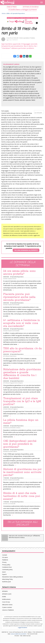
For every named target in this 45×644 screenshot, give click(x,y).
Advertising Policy (7, 579)
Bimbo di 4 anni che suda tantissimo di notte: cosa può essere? (22, 496)
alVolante (5, 591)
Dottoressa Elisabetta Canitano (12, 428)
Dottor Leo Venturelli (10, 504)
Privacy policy (6, 565)
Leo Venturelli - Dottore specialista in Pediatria (23, 38)
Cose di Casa (6, 602)
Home (4, 13)
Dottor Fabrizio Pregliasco (11, 409)
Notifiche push (6, 582)
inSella (4, 597)
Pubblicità (5, 560)
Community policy (7, 569)
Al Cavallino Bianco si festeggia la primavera (22, 10)
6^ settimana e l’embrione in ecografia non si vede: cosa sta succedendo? (22, 323)
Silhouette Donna (7, 605)
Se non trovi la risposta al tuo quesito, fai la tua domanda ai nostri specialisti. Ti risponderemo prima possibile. (23, 247)
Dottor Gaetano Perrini (10, 279)
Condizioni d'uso (7, 567)
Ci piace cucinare (7, 607)
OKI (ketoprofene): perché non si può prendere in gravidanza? (20, 444)
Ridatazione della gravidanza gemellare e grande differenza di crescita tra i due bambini (22, 374)
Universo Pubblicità (8, 610)
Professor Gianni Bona (10, 356)
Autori (4, 572)
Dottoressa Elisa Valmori (11, 451)
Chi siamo (5, 557)
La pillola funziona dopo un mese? (21, 422)
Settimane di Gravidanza (30, 7)
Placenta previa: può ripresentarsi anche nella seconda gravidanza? (19, 297)
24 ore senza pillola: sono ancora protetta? (19, 272)
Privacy (4, 562)
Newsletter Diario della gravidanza (13, 577)
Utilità (8, 13)
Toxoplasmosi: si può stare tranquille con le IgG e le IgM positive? (22, 401)
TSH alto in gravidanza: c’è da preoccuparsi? (22, 350)
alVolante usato (7, 594)
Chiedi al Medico (12, 7)
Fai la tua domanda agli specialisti (23, 524)
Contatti (5, 555)
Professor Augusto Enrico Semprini (14, 383)
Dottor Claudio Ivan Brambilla (12, 305)
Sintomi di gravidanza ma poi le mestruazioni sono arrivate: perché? (22, 472)
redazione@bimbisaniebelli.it (18, 634)
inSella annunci (6, 599)
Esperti (4, 574)
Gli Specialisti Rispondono (18, 13)
